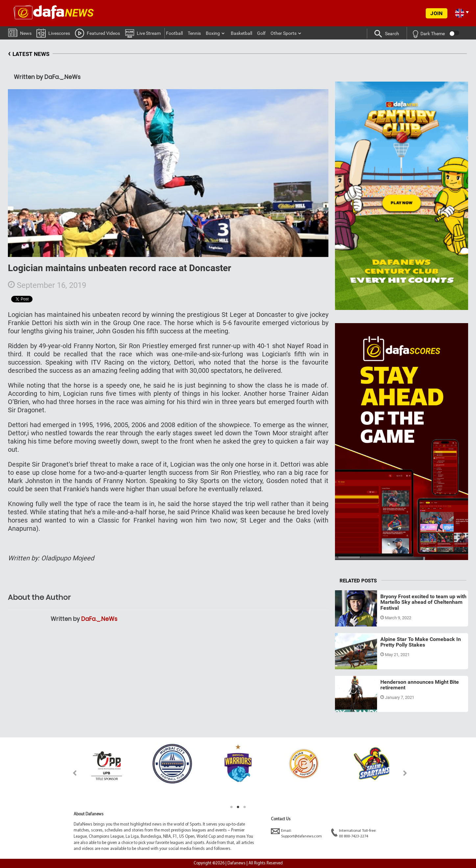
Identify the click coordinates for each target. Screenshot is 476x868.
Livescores (53, 33)
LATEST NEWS (29, 54)
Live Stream (143, 33)
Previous (71, 773)
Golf (261, 33)
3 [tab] (245, 807)
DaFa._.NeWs (99, 619)
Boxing (213, 33)
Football (174, 33)
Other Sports (284, 33)
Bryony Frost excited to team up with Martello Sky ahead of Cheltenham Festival (423, 602)
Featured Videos (97, 33)
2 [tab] (238, 807)
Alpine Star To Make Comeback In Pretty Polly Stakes (421, 642)
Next (405, 773)
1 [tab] (231, 807)
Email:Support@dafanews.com (296, 833)
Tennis (194, 33)
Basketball (241, 33)
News (20, 32)
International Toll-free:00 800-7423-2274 (354, 833)
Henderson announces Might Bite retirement (420, 685)
